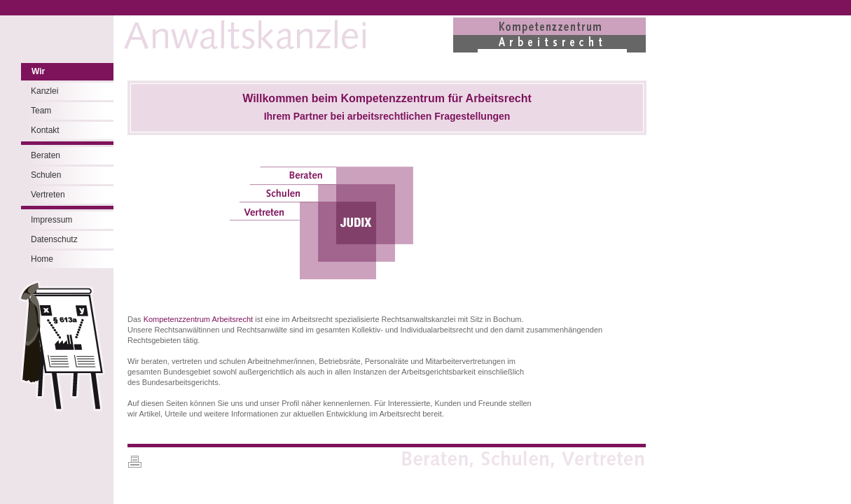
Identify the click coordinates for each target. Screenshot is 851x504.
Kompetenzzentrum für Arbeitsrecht (436, 98)
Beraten (46, 155)
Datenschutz (54, 239)
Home (42, 259)
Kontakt (45, 130)
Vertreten (48, 195)
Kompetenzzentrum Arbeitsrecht (199, 319)
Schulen (46, 175)
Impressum (51, 220)
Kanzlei (44, 91)
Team (41, 111)
